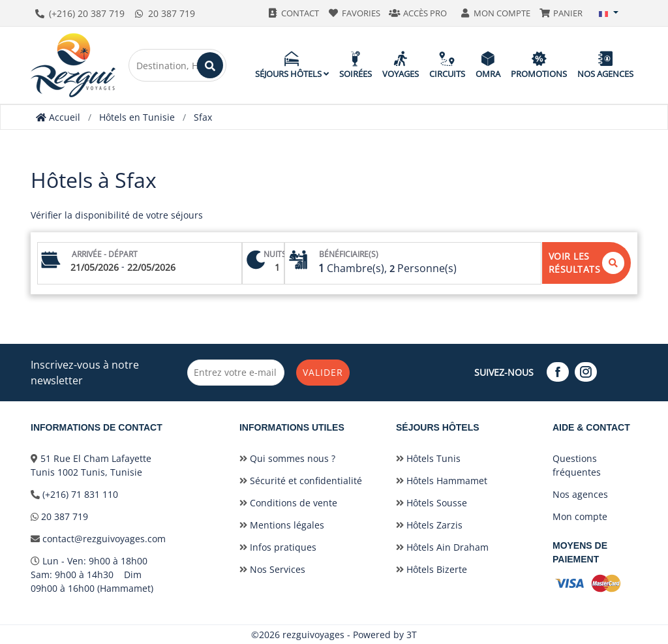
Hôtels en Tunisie (137, 117)
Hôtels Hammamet (442, 481)
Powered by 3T (385, 635)
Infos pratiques (278, 547)
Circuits (447, 65)
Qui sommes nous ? (287, 458)
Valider (324, 372)
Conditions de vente (288, 503)
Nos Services (272, 569)
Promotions (539, 65)
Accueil (58, 117)
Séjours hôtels (292, 65)
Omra (488, 65)
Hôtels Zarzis (429, 525)
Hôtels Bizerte (432, 569)
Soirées (356, 65)
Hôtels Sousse (432, 503)
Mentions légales (282, 525)
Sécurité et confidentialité (301, 481)
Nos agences (605, 65)
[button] (609, 13)
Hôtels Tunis (428, 458)
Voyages (401, 65)
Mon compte (580, 516)
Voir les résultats (587, 263)
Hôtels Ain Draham (442, 547)
